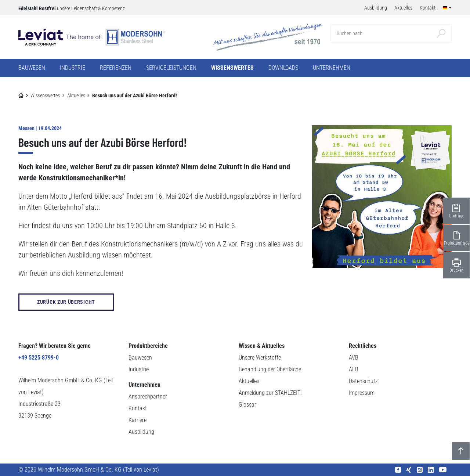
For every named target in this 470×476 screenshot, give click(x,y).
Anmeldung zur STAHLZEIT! (270, 393)
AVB (354, 358)
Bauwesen (140, 358)
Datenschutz (363, 381)
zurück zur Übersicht (66, 302)
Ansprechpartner (148, 396)
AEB (354, 369)
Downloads (283, 68)
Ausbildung (141, 432)
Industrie (139, 369)
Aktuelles (76, 95)
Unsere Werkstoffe (260, 358)
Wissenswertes (45, 95)
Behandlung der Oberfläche (270, 369)
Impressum (362, 393)
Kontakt (138, 408)
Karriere (138, 420)
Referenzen (116, 68)
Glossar (247, 405)
